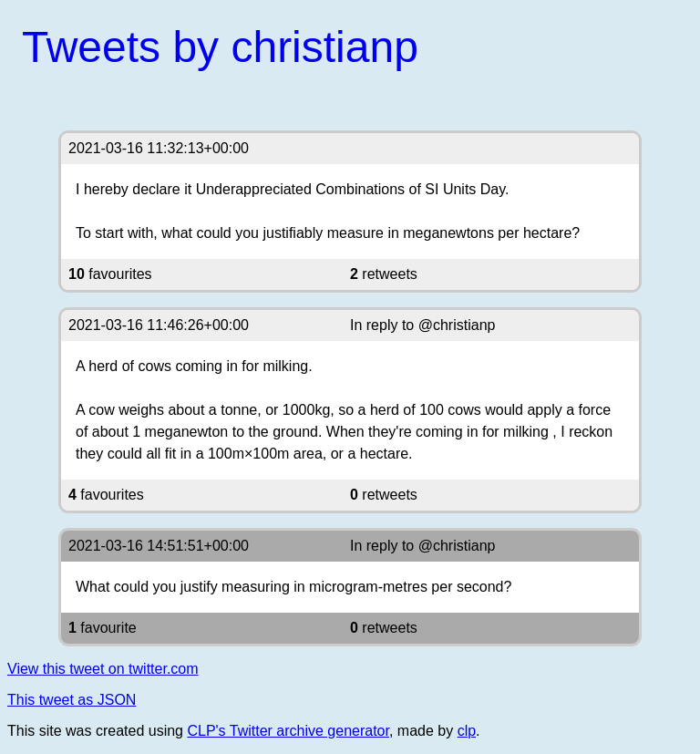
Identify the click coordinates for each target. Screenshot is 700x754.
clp (467, 731)
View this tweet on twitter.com (103, 669)
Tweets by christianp (220, 47)
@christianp (457, 325)
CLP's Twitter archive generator (288, 731)
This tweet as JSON (72, 700)
